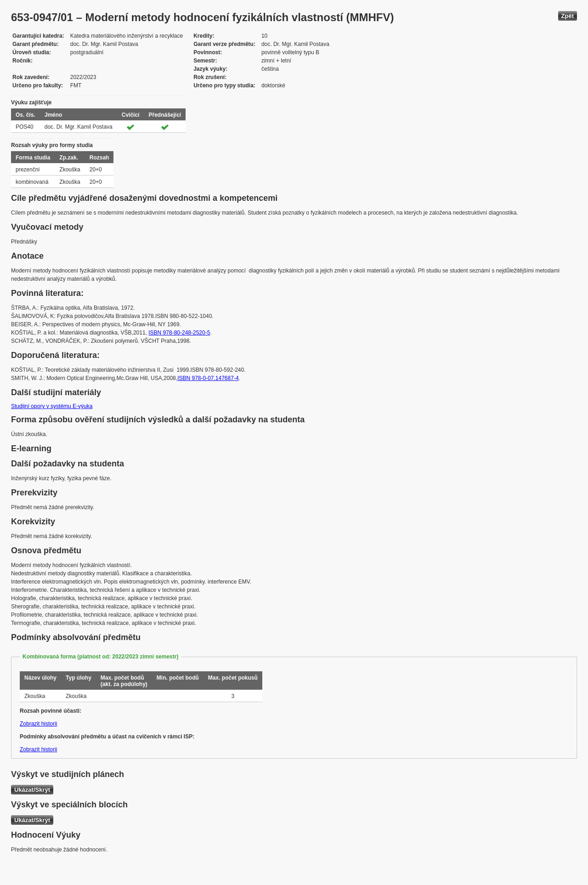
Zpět (568, 16)
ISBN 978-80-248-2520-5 (179, 333)
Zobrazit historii (38, 724)
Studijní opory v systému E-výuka (52, 406)
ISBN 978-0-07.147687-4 (208, 378)
